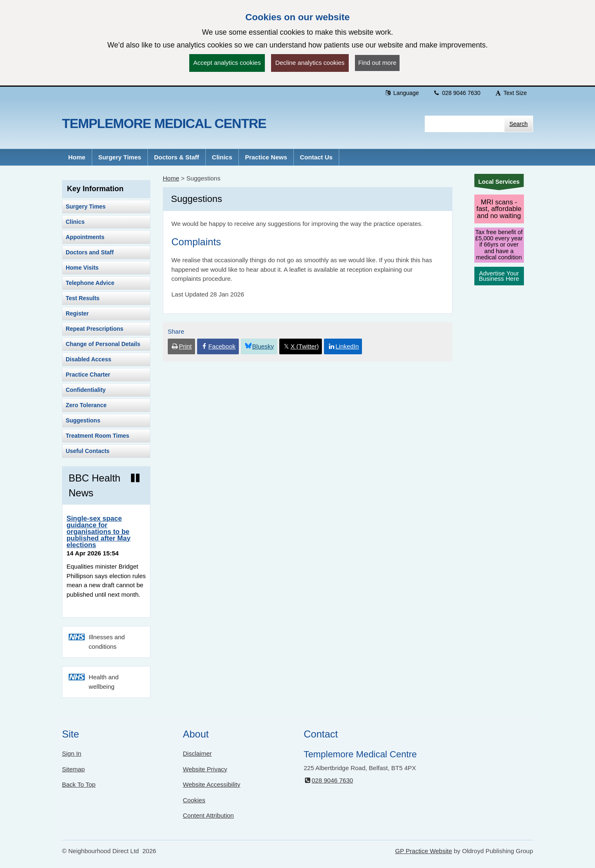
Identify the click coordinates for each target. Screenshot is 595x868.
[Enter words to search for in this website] (465, 124)
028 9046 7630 (457, 93)
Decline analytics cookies (310, 63)
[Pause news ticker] (135, 478)
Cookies (194, 800)
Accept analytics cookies (227, 63)
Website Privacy (205, 769)
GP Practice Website (424, 851)
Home (171, 178)
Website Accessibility (212, 784)
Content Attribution (208, 815)
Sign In (72, 753)
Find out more (377, 63)
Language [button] (402, 93)
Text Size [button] (511, 93)
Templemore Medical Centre (164, 123)
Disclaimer (198, 753)
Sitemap (73, 769)
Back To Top (79, 784)
